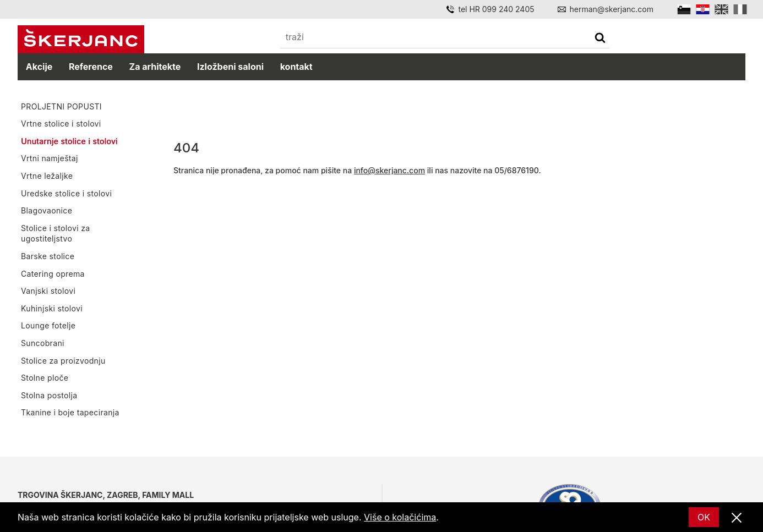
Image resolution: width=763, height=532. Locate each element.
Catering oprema (53, 273)
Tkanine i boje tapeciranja (70, 412)
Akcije (39, 67)
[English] (721, 9)
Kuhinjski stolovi (52, 308)
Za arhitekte (155, 67)
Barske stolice (48, 256)
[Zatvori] (737, 518)
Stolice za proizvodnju (63, 360)
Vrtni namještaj (50, 158)
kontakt (296, 67)
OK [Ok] (704, 517)
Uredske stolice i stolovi (66, 193)
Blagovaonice (47, 210)
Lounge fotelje (48, 325)
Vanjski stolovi (48, 291)
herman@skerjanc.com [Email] (612, 9)
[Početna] (81, 40)
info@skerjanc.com (389, 170)
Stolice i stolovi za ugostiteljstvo (56, 234)
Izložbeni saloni (230, 67)
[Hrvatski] (703, 9)
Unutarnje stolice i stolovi (69, 141)
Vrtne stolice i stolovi (61, 124)
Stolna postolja (49, 395)
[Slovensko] (684, 9)
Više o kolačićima (400, 517)
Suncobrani (43, 343)
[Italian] (740, 9)
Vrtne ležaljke (47, 176)
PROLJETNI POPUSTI (61, 106)
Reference (91, 67)
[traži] (600, 39)
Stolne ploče (45, 378)
